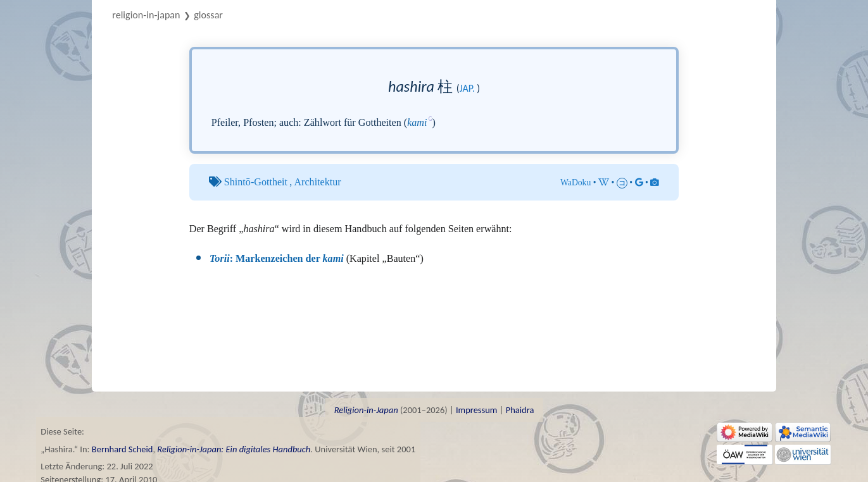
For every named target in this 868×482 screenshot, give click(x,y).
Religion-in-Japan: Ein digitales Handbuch (234, 449)
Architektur (317, 182)
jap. (467, 88)
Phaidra (520, 410)
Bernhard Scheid (123, 449)
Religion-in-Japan (146, 15)
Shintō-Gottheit (256, 182)
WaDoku (576, 182)
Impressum (476, 410)
